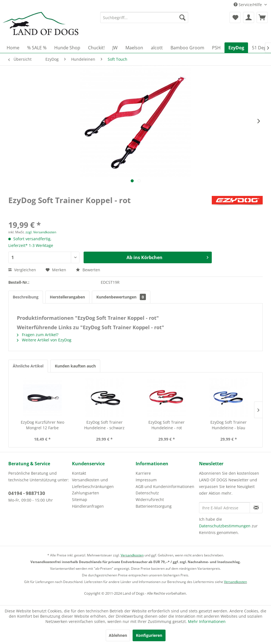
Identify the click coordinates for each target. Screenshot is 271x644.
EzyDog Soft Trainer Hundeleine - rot (167, 425)
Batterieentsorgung (154, 506)
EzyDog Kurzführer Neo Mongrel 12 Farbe (42, 425)
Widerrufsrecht (150, 499)
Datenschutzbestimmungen (225, 526)
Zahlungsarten (86, 493)
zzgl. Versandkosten (41, 232)
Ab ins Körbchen (168, 257)
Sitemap (80, 499)
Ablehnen (118, 635)
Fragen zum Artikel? (38, 335)
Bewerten (88, 270)
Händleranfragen (88, 506)
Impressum (146, 480)
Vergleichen (22, 270)
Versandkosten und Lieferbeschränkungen (93, 483)
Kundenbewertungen (121, 297)
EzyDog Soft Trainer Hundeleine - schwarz (104, 425)
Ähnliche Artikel (28, 366)
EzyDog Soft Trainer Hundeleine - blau (229, 425)
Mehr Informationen (207, 621)
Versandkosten (132, 555)
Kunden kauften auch (75, 366)
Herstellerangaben (67, 297)
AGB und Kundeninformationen (165, 486)
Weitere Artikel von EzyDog (44, 340)
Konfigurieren (149, 635)
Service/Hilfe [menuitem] (248, 5)
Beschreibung (26, 297)
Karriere (143, 473)
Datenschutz (147, 493)
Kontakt (79, 473)
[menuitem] (144, 17)
